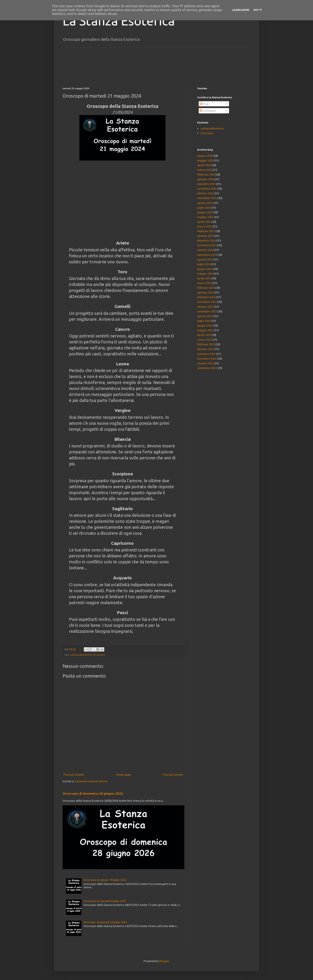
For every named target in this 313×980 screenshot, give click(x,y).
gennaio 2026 (206, 179)
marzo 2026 (205, 170)
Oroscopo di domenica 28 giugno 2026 (93, 793)
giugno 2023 (205, 325)
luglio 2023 (204, 321)
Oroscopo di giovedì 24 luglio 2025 (105, 922)
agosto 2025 (205, 203)
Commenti (208, 111)
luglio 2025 (204, 208)
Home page (123, 775)
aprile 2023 (204, 335)
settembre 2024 (207, 255)
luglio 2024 (204, 264)
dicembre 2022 (206, 354)
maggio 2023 (205, 330)
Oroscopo (99, 655)
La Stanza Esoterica (119, 21)
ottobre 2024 (205, 250)
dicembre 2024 (206, 240)
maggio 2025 (205, 217)
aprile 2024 (204, 278)
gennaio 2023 (206, 349)
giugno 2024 (205, 269)
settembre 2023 (207, 311)
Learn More (241, 10)
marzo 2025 (205, 226)
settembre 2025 (207, 198)
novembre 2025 (207, 189)
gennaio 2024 (206, 292)
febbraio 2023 (206, 344)
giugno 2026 (205, 156)
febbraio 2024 (206, 288)
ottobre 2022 (205, 363)
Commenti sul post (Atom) (91, 781)
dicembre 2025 (206, 184)
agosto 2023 (205, 316)
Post (204, 104)
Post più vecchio (173, 775)
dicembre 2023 (206, 297)
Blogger (164, 961)
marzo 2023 (205, 340)
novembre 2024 (207, 245)
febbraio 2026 (206, 174)
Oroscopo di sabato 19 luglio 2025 (105, 880)
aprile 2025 (204, 222)
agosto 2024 (205, 259)
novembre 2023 (207, 302)
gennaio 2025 (206, 236)
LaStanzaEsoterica (81, 655)
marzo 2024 (205, 283)
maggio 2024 (205, 274)
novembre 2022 (207, 359)
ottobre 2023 (205, 307)
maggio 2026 (205, 160)
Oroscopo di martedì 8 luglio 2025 (105, 901)
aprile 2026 (204, 165)
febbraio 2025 (206, 231)
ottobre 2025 (205, 193)
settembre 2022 (207, 368)
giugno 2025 (205, 212)
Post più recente (74, 775)
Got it (258, 10)
